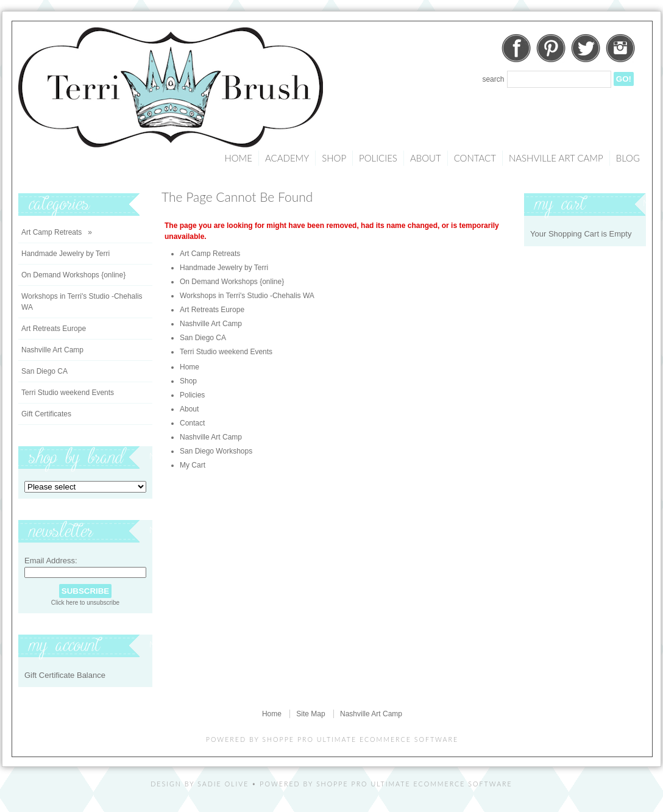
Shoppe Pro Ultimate (309, 739)
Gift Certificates (46, 414)
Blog (628, 158)
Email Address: (51, 561)
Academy (287, 158)
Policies (378, 158)
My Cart (193, 465)
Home (238, 158)
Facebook (516, 48)
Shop (334, 158)
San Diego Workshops (216, 451)
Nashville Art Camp (556, 158)
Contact (475, 158)
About (426, 158)
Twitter (586, 48)
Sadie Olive (223, 784)
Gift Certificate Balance (65, 675)
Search (493, 79)
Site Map (310, 714)
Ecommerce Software (463, 784)
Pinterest (551, 48)
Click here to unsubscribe (85, 603)
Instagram (620, 48)
